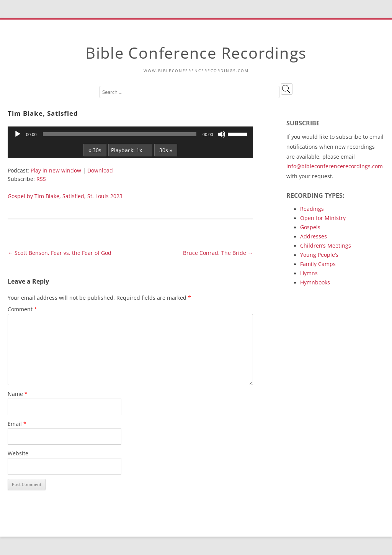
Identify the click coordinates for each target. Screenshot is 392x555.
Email (17, 424)
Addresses (314, 236)
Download (100, 170)
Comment (22, 309)
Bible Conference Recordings (196, 53)
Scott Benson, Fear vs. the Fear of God (60, 253)
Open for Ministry (323, 218)
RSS (41, 179)
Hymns (309, 273)
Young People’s (319, 255)
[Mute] (222, 134)
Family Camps (318, 264)
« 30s (95, 150)
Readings (312, 209)
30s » (166, 150)
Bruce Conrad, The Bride (218, 253)
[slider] (120, 134)
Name (18, 394)
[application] (130, 134)
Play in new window (56, 170)
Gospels (310, 227)
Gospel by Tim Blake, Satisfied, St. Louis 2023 (65, 196)
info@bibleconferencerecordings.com (335, 166)
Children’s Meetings (326, 245)
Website (18, 453)
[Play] (18, 134)
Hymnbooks (315, 282)
